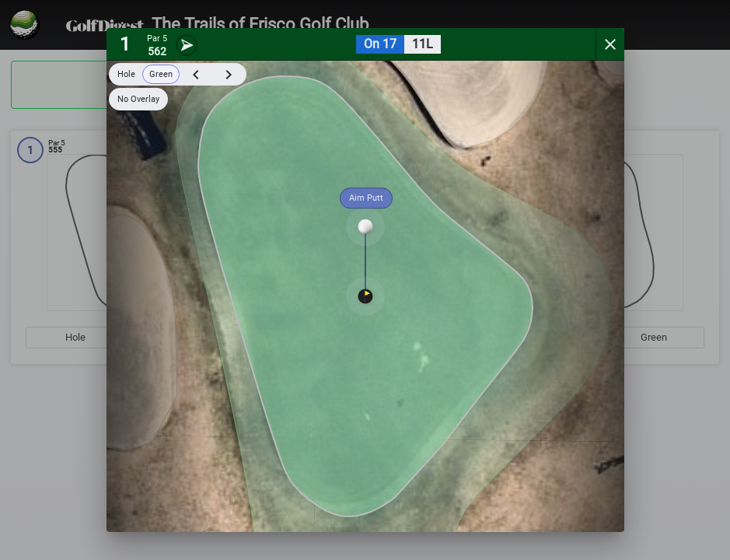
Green (161, 74)
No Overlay (138, 99)
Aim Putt (366, 198)
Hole (126, 74)
